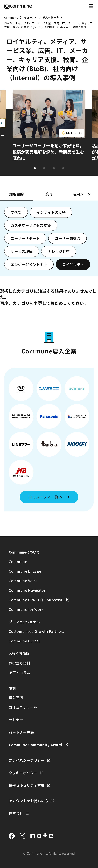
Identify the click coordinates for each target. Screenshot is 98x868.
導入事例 (16, 698)
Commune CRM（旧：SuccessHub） (40, 600)
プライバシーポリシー (27, 760)
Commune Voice (23, 581)
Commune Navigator (27, 590)
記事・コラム (19, 673)
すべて (16, 212)
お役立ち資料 (20, 663)
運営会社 (16, 813)
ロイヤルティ (73, 264)
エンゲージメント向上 (29, 264)
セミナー (16, 720)
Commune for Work (26, 609)
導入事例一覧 (51, 17)
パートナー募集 (21, 732)
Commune (18, 562)
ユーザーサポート (25, 238)
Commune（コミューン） (21, 17)
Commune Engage (25, 571)
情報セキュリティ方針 (27, 785)
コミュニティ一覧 (23, 707)
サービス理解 (22, 251)
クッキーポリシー (23, 773)
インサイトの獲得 (51, 212)
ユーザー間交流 (68, 238)
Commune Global (24, 641)
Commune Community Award (35, 745)
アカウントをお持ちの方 (29, 801)
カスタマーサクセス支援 (31, 225)
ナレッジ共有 (59, 251)
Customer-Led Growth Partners (36, 631)
